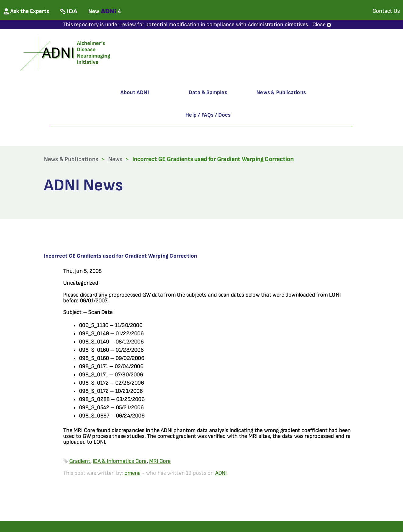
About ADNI (135, 92)
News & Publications (281, 92)
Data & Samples (208, 92)
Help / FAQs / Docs (208, 115)
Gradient (80, 461)
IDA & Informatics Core (119, 461)
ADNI (221, 473)
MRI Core (160, 461)
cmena (132, 473)
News (115, 159)
